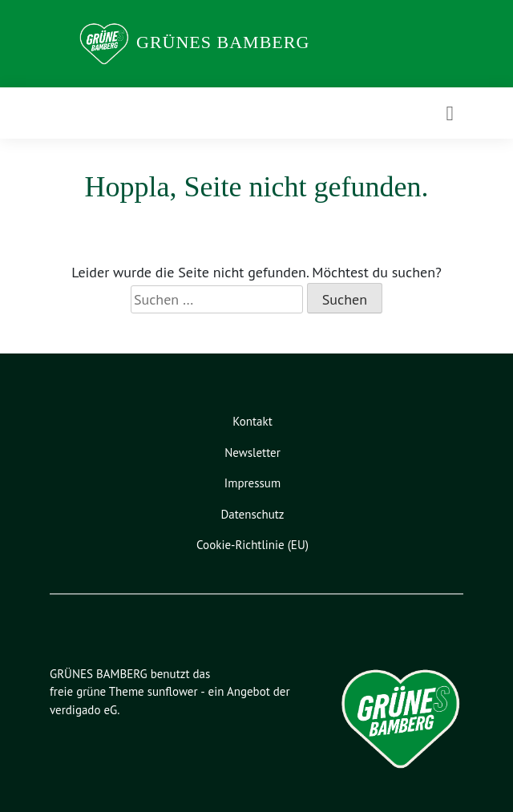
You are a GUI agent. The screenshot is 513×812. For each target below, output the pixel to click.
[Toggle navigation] (450, 113)
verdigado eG (83, 710)
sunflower (173, 691)
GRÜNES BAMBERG (223, 42)
